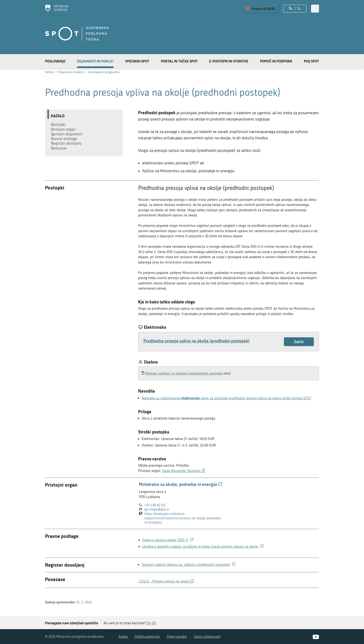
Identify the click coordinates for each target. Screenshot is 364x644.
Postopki (60, 126)
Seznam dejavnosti (69, 140)
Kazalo (123, 637)
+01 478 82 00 (155, 505)
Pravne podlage (66, 146)
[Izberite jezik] (290, 9)
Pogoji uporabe (177, 637)
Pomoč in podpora (276, 61)
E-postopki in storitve (229, 61)
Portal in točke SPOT (179, 61)
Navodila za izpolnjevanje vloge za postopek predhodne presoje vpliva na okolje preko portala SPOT (226, 398)
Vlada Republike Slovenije (184, 471)
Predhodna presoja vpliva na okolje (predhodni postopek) (197, 341)
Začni (299, 342)
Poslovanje (55, 61)
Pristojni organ (65, 133)
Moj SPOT (311, 61)
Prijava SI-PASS (263, 9)
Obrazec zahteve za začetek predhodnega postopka (184, 373)
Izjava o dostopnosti (207, 637)
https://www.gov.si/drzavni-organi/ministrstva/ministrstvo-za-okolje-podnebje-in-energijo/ (183, 518)
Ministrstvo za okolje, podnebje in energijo (181, 484)
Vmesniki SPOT (137, 61)
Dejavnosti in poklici (95, 61)
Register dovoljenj (68, 153)
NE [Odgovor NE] (154, 623)
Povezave (61, 160)
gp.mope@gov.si (157, 509)
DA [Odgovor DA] (149, 623)
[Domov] (57, 9)
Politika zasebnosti (147, 637)
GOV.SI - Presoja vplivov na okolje (166, 581)
